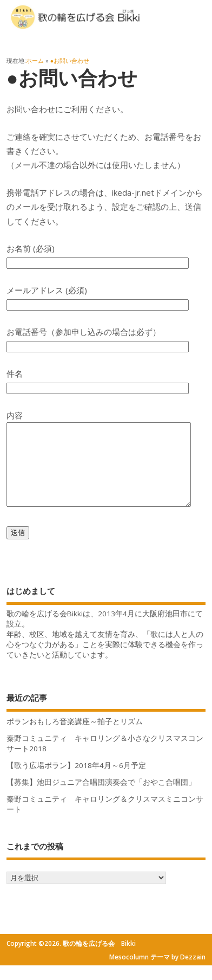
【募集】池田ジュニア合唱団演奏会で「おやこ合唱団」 (101, 798)
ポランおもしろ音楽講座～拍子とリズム (75, 738)
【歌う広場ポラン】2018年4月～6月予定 (76, 782)
